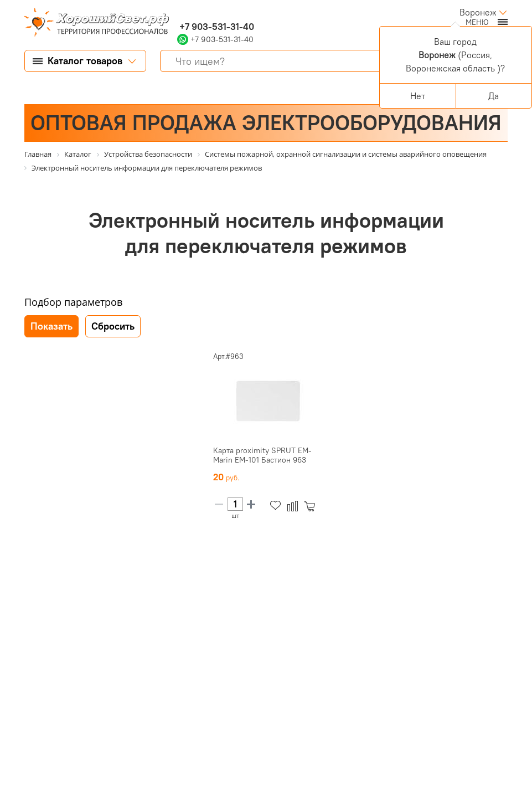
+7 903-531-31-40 (216, 27)
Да (494, 96)
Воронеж (478, 12)
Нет (418, 96)
